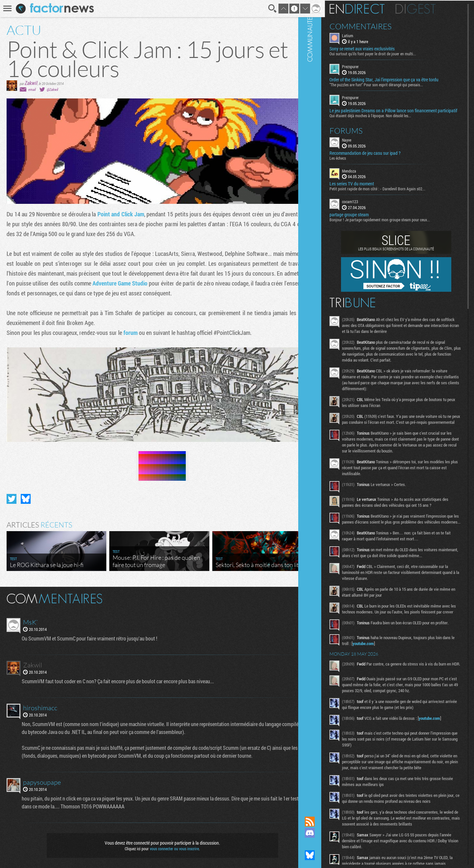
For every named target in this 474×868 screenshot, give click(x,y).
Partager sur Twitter (12, 496)
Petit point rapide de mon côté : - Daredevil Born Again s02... (395, 193)
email (32, 89)
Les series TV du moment (369, 188)
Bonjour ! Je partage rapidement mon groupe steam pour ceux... (397, 224)
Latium (365, 35)
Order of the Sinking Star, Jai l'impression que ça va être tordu (402, 79)
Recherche (264, 9)
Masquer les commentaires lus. (305, 595)
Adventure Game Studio (157, 283)
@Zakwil (52, 89)
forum (131, 333)
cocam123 (368, 206)
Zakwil (31, 83)
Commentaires (378, 26)
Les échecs (355, 162)
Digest (433, 8)
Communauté (328, 402)
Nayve (364, 144)
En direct (375, 8)
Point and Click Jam (122, 214)
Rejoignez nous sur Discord (328, 833)
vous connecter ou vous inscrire (170, 846)
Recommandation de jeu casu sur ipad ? (383, 157)
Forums (364, 135)
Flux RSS (328, 822)
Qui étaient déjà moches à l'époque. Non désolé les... (388, 120)
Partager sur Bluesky (26, 496)
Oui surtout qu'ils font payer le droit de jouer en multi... (391, 53)
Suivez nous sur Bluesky (328, 855)
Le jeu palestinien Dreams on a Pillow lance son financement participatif (401, 112)
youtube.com (394, 674)
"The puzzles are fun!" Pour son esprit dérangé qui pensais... (394, 84)
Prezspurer (368, 66)
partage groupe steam (367, 219)
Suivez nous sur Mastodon (328, 844)
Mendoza (367, 175)
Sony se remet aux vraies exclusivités (380, 48)
